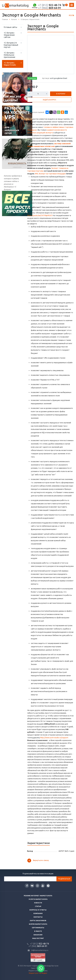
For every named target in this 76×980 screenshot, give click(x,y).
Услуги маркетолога (38, 899)
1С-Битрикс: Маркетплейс (10, 64)
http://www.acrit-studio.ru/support (54, 738)
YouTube (43, 886)
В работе (38, 931)
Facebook (27, 886)
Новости (38, 903)
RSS (71, 15)
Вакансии (38, 935)
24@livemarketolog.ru (40, 950)
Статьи (38, 906)
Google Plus (48, 886)
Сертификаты (38, 928)
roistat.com (50, 146)
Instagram (37, 886)
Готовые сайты (10, 27)
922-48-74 (50, 5)
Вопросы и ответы (38, 910)
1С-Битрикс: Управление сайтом (9, 35)
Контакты (38, 917)
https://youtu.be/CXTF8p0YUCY (40, 215)
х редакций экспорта (44, 133)
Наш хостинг (38, 938)
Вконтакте (32, 885)
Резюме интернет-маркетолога (38, 896)
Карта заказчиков (38, 921)
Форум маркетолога (38, 924)
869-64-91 (50, 8)
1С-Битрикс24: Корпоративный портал (11, 45)
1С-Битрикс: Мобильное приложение (10, 55)
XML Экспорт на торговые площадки (50, 174)
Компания (38, 913)
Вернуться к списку (38, 861)
